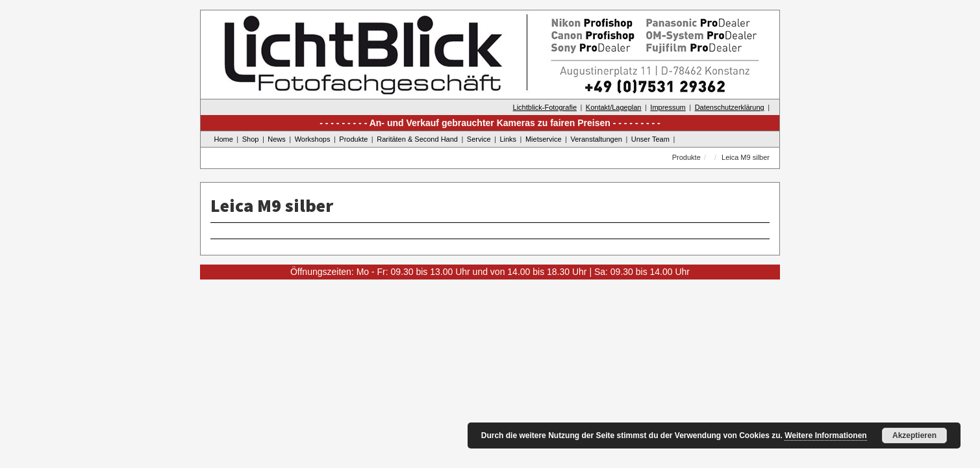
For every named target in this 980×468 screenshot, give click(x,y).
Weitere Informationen (825, 435)
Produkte (353, 139)
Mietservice (544, 139)
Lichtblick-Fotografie (545, 107)
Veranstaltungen (596, 139)
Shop (251, 139)
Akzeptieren (914, 435)
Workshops (313, 139)
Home (224, 139)
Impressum (668, 107)
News (277, 139)
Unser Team (650, 139)
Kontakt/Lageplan (614, 107)
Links (508, 139)
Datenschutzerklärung (730, 107)
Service (479, 139)
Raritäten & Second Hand (417, 139)
